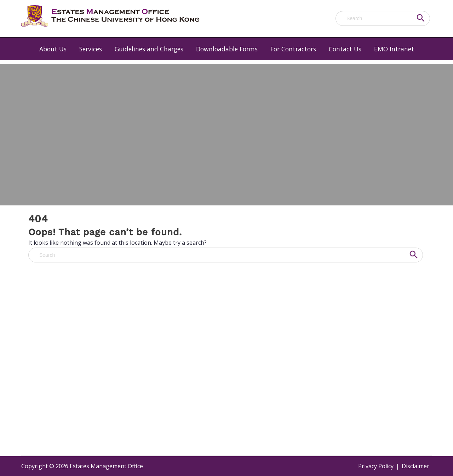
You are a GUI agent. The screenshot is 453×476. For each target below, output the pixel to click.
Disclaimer (415, 466)
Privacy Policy (376, 466)
